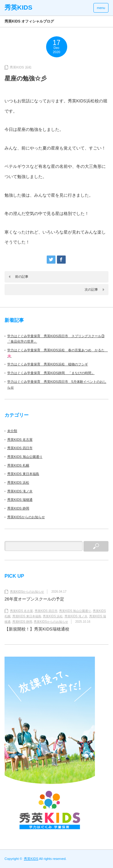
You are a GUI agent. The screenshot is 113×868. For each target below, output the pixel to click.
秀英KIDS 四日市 (20, 448)
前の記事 (22, 277)
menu (101, 8)
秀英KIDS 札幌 (18, 465)
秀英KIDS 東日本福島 (23, 474)
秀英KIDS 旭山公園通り (25, 457)
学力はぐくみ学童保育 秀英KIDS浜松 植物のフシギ (48, 364)
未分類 (12, 431)
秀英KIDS (31, 859)
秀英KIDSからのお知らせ (26, 517)
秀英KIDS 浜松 (21, 67)
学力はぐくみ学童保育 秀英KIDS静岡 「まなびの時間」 (51, 373)
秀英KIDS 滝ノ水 (20, 491)
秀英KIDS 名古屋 (20, 440)
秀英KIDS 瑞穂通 (20, 500)
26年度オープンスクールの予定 (34, 599)
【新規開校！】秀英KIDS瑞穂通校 (37, 629)
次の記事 (91, 289)
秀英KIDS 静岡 (18, 508)
